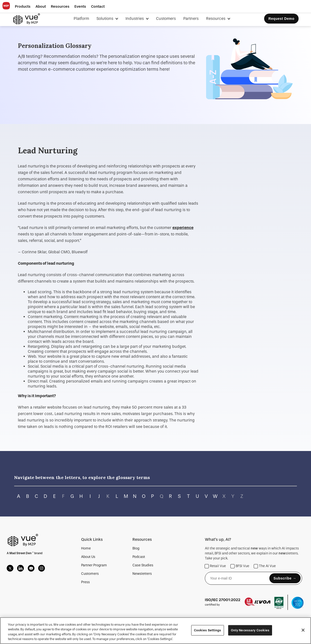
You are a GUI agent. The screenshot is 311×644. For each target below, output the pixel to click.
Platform (81, 18)
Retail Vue (215, 566)
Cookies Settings (208, 630)
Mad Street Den (21, 553)
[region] (155, 631)
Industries (135, 18)
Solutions (105, 18)
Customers (166, 18)
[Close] (303, 630)
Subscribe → (285, 578)
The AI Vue (265, 566)
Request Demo (281, 19)
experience (183, 228)
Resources (216, 18)
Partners (191, 18)
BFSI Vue (240, 566)
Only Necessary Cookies (250, 630)
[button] (23, 6)
